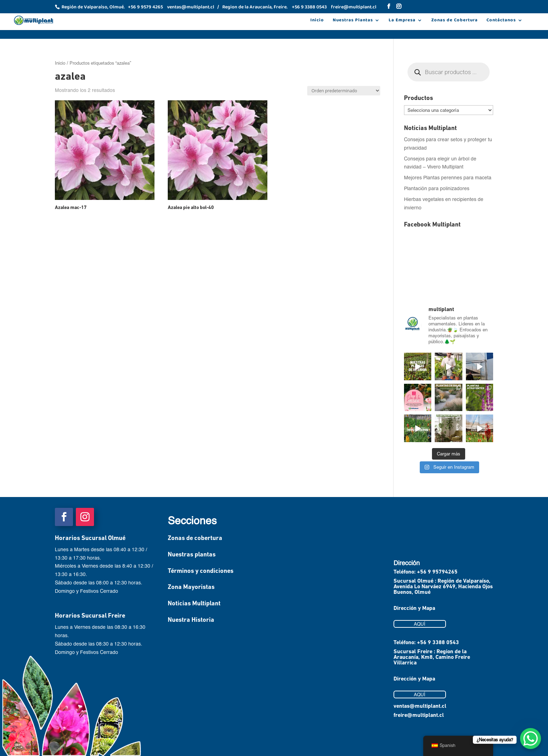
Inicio (317, 21)
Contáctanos (501, 21)
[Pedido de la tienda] (344, 91)
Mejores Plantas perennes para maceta (448, 177)
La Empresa (402, 21)
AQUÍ (420, 624)
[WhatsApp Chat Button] (531, 739)
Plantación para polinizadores (437, 188)
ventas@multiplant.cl (420, 706)
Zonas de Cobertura (455, 21)
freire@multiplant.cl (419, 715)
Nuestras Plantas (353, 21)
